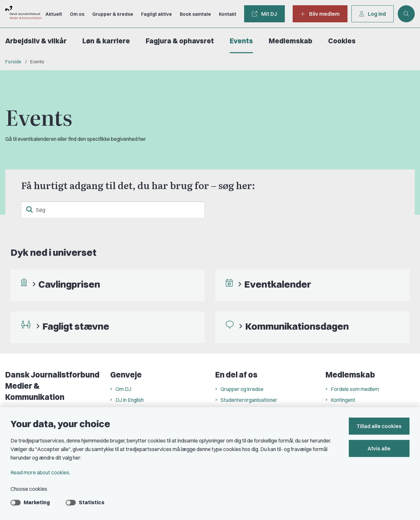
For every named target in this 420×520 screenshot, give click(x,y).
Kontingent (343, 400)
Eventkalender (278, 284)
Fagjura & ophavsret (180, 41)
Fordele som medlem (355, 389)
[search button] (30, 210)
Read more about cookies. (40, 472)
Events (241, 41)
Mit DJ (264, 14)
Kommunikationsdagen (297, 326)
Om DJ (123, 389)
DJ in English (130, 400)
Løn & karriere (106, 41)
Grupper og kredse (242, 389)
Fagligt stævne (76, 326)
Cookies (342, 41)
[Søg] (113, 210)
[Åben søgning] (406, 14)
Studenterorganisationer (249, 400)
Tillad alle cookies (379, 426)
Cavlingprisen (69, 284)
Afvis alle (379, 448)
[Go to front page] (21, 14)
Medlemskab (291, 41)
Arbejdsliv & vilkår (36, 41)
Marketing (37, 502)
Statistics (92, 502)
